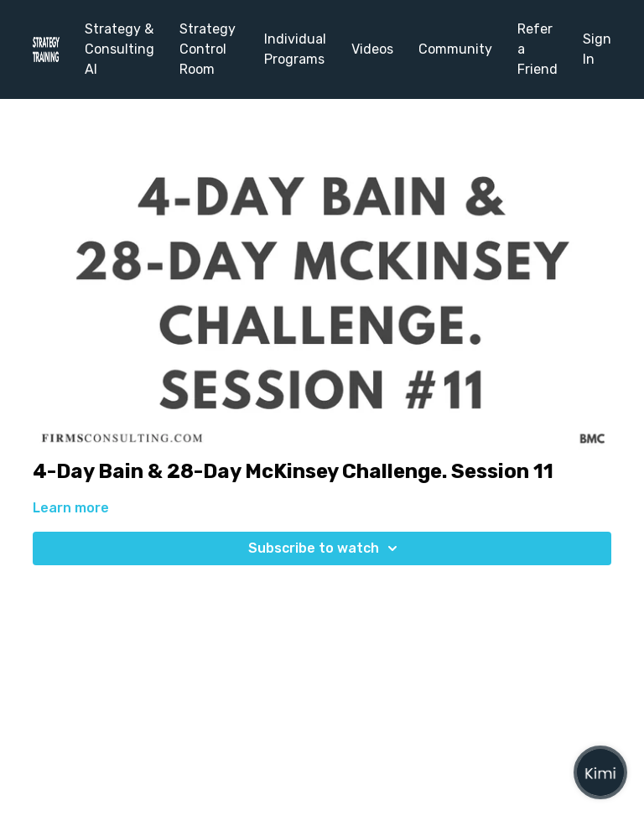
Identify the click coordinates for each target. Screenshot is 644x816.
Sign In (597, 49)
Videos (372, 49)
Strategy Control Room (208, 49)
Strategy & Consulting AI (119, 49)
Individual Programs (295, 49)
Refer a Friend (538, 49)
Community (455, 49)
